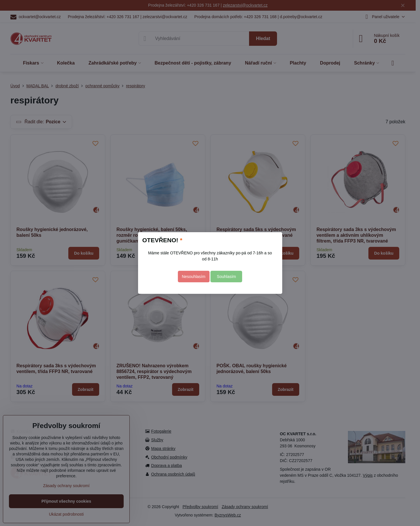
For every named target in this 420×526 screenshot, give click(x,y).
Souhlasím (226, 277)
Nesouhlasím (194, 277)
